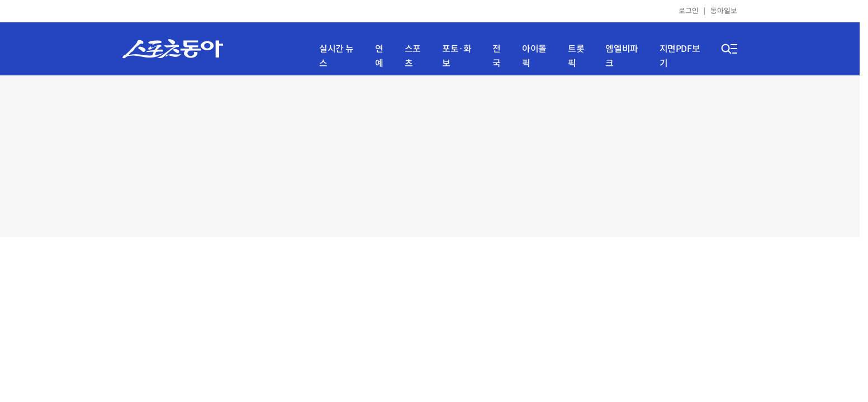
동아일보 (724, 11)
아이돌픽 (534, 56)
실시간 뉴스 (336, 56)
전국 (497, 56)
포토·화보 (457, 56)
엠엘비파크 (622, 56)
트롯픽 (576, 56)
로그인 (689, 11)
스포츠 (413, 56)
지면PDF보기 (680, 56)
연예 (379, 56)
